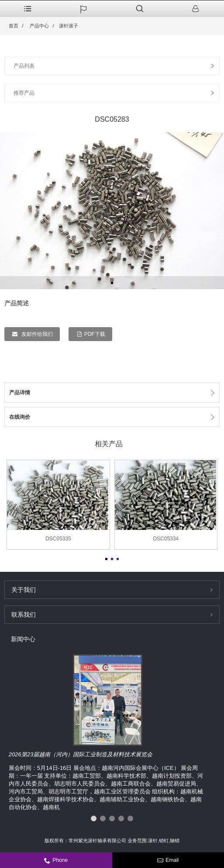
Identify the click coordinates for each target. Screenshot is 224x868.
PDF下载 (95, 334)
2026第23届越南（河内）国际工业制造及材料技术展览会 (81, 754)
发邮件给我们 (36, 334)
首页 (14, 26)
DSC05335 (58, 539)
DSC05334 (166, 539)
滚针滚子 (69, 26)
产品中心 (39, 26)
